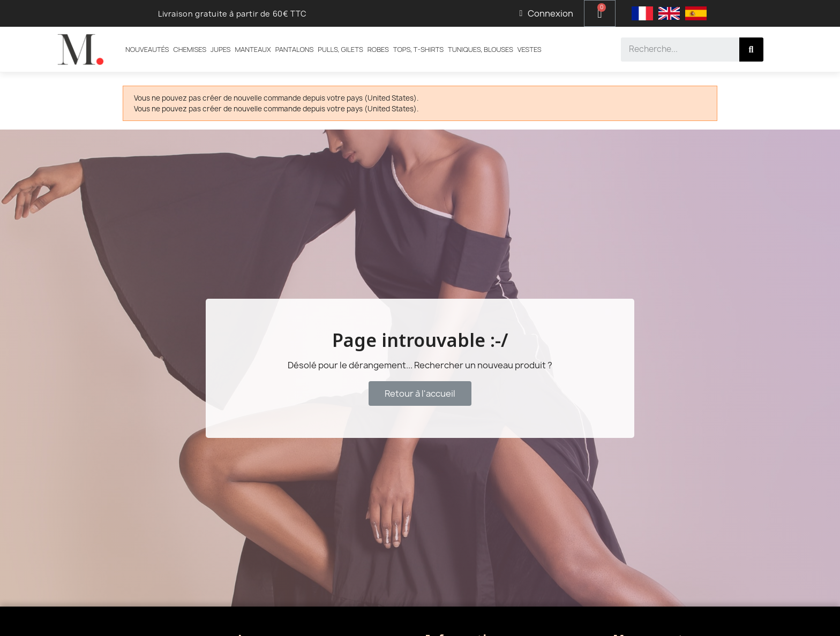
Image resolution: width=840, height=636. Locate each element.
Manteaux (253, 49)
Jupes (220, 49)
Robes (378, 49)
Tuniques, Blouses (481, 49)
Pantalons (295, 49)
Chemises (190, 49)
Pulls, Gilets (340, 49)
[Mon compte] (546, 13)
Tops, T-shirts (418, 49)
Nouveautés (147, 49)
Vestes (530, 49)
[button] (420, 393)
